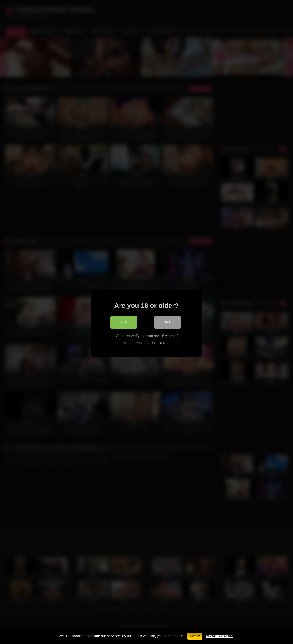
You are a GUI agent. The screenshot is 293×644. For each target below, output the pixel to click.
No (167, 321)
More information (219, 636)
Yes (124, 321)
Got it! (195, 636)
